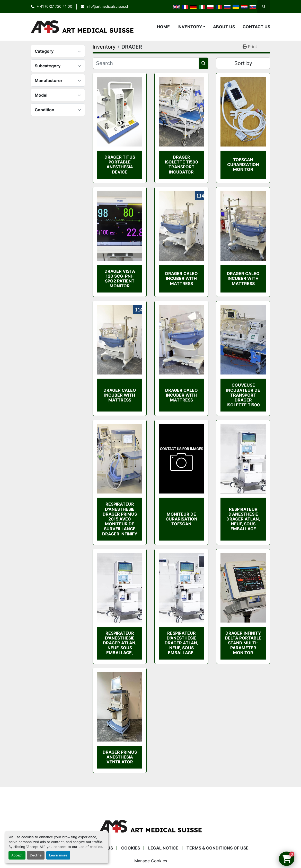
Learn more (58, 855)
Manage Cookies (151, 861)
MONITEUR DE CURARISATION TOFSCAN (182, 519)
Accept (17, 855)
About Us (224, 27)
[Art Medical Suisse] (150, 826)
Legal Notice (163, 848)
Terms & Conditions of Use (218, 848)
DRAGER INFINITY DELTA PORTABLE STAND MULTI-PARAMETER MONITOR (243, 643)
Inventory (190, 27)
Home (163, 27)
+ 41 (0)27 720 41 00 (54, 6)
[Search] (146, 63)
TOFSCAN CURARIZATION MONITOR (243, 165)
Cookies (131, 848)
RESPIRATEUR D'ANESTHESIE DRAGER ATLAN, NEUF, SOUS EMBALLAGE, (120, 643)
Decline (36, 855)
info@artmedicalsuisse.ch (108, 6)
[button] (191, 27)
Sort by (243, 63)
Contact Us (256, 27)
